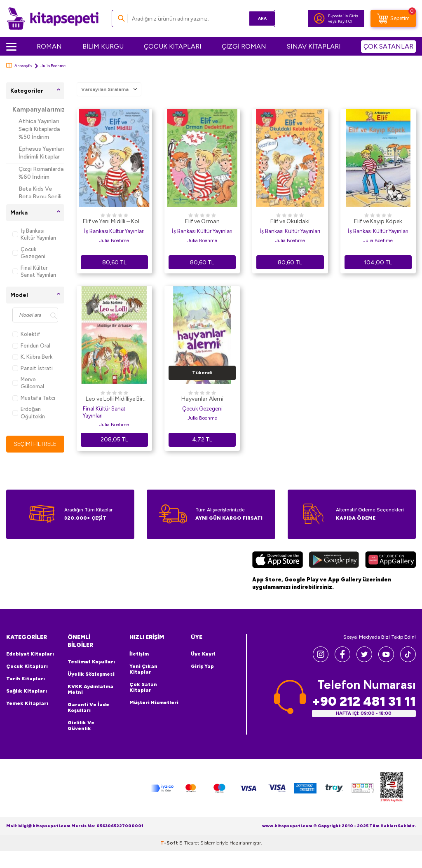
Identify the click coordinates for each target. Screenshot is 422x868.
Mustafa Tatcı (34, 398)
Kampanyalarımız (38, 110)
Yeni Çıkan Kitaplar (143, 670)
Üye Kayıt (203, 654)
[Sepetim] (393, 19)
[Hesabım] (319, 19)
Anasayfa (19, 66)
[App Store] (278, 561)
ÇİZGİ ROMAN (244, 46)
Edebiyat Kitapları (30, 654)
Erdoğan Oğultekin (29, 413)
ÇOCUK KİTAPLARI (173, 46)
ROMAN (49, 46)
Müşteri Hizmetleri (154, 703)
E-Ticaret (189, 843)
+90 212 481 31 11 (364, 701)
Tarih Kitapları (26, 679)
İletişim (139, 654)
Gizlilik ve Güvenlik (81, 726)
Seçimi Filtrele (35, 444)
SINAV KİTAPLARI (314, 46)
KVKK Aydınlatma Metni (90, 689)
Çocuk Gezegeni (29, 253)
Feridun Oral (31, 346)
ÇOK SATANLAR (388, 46)
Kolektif (26, 334)
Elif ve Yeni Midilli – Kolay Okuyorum (114, 222)
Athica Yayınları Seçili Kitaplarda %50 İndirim (39, 129)
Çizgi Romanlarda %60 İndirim (41, 173)
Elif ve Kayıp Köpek (378, 221)
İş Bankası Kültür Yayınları (34, 234)
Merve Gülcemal (28, 383)
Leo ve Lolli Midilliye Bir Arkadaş (114, 399)
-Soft (170, 843)
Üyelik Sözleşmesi (91, 674)
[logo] (53, 19)
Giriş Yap (202, 667)
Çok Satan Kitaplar (143, 688)
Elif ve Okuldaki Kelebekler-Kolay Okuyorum (290, 222)
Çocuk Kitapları (27, 667)
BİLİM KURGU (103, 46)
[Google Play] (334, 561)
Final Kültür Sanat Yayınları (34, 271)
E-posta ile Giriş (343, 16)
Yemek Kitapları (27, 704)
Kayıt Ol (345, 21)
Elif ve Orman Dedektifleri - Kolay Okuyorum (202, 222)
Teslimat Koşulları (91, 662)
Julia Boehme (114, 240)
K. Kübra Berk (32, 357)
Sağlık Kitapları (27, 691)
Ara (257, 18)
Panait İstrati (33, 368)
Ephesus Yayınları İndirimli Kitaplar (41, 153)
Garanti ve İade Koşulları (88, 707)
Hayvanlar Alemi (202, 399)
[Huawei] (390, 561)
